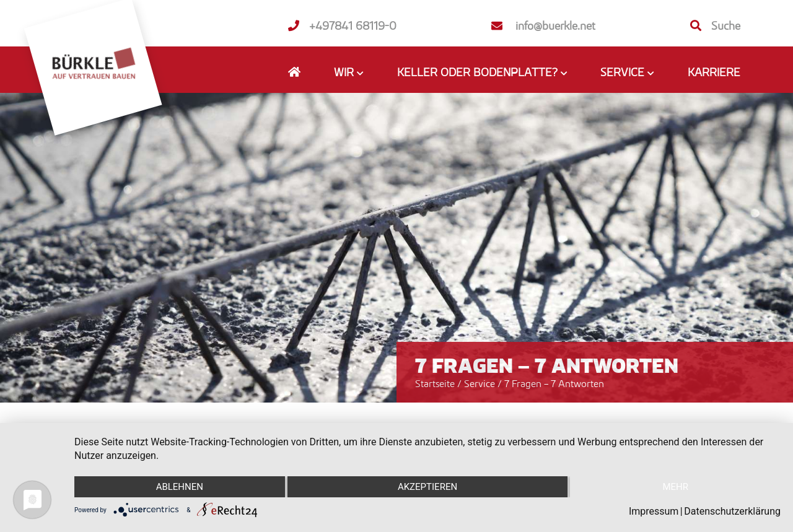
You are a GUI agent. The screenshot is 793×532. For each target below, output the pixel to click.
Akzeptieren (427, 487)
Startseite (435, 383)
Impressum (654, 511)
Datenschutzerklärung (732, 511)
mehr (675, 487)
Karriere (714, 72)
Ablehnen (180, 487)
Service (481, 383)
